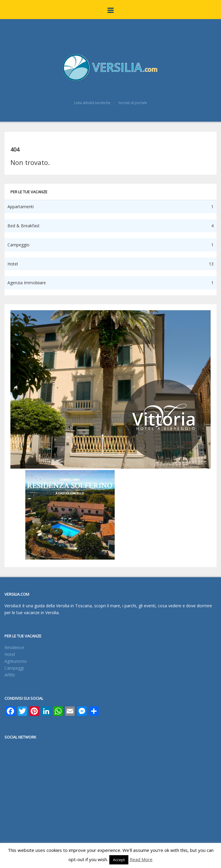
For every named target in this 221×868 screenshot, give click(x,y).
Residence (14, 647)
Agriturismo (16, 661)
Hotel (10, 654)
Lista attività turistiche (92, 103)
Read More (141, 859)
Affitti (10, 675)
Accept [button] (119, 860)
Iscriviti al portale (133, 103)
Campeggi (14, 668)
